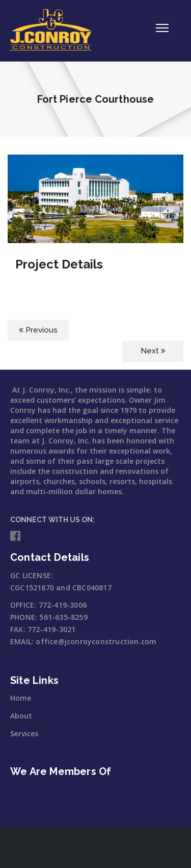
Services (24, 734)
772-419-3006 (63, 605)
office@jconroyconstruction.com (96, 641)
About (21, 716)
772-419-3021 (51, 629)
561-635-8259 (63, 617)
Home (21, 698)
